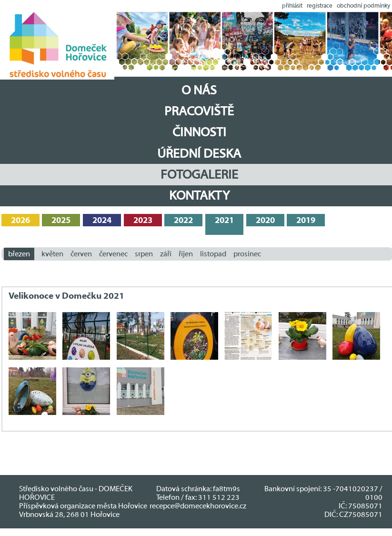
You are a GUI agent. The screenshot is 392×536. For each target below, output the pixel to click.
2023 (143, 220)
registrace (320, 5)
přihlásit (292, 5)
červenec (113, 254)
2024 (102, 220)
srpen (144, 254)
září (166, 254)
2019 (306, 220)
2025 (61, 220)
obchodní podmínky (363, 5)
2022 (183, 220)
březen (19, 254)
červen (81, 254)
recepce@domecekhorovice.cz (198, 506)
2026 (20, 220)
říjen (186, 254)
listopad (213, 254)
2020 (265, 220)
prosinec (247, 254)
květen (52, 254)
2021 (224, 220)
